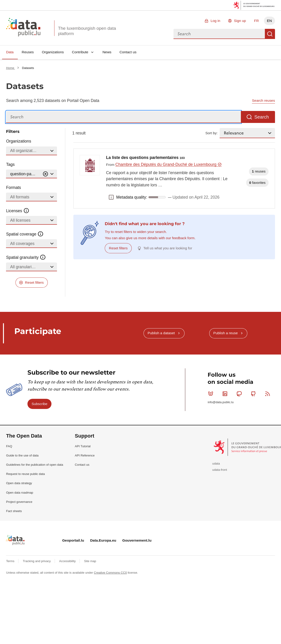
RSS (269, 394)
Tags (10, 164)
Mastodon (240, 394)
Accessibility (68, 561)
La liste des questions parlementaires (145, 158)
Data (10, 52)
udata (216, 464)
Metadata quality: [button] (111, 197)
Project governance (19, 502)
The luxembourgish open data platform (87, 31)
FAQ (9, 446)
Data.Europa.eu (103, 540)
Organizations (53, 52)
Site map (90, 561)
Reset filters (34, 282)
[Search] (123, 117)
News (107, 52)
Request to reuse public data (25, 474)
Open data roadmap (19, 493)
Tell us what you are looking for (168, 248)
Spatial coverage (25, 234)
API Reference (85, 455)
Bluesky (212, 394)
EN (269, 21)
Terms (11, 561)
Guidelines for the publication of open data (34, 465)
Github (254, 394)
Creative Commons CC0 (110, 573)
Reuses (28, 52)
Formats (13, 188)
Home (10, 68)
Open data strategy (19, 483)
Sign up (240, 21)
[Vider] (45, 174)
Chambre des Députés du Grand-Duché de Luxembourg (169, 164)
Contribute (80, 52)
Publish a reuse (225, 333)
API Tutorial (83, 446)
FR (256, 21)
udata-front (220, 470)
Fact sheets (14, 511)
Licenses (18, 211)
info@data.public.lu (221, 402)
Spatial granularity (26, 257)
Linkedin (226, 394)
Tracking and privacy (37, 561)
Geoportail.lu (73, 540)
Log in (215, 21)
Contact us (128, 52)
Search (270, 34)
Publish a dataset (161, 333)
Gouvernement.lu (137, 540)
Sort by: (211, 133)
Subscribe (39, 404)
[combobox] (219, 34)
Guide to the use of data (22, 455)
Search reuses (263, 100)
